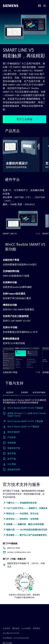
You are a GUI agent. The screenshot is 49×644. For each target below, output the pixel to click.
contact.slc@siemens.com (19, 552)
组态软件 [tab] (10, 392)
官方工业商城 (24, 119)
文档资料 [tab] (24, 392)
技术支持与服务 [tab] (39, 392)
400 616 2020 (14, 548)
